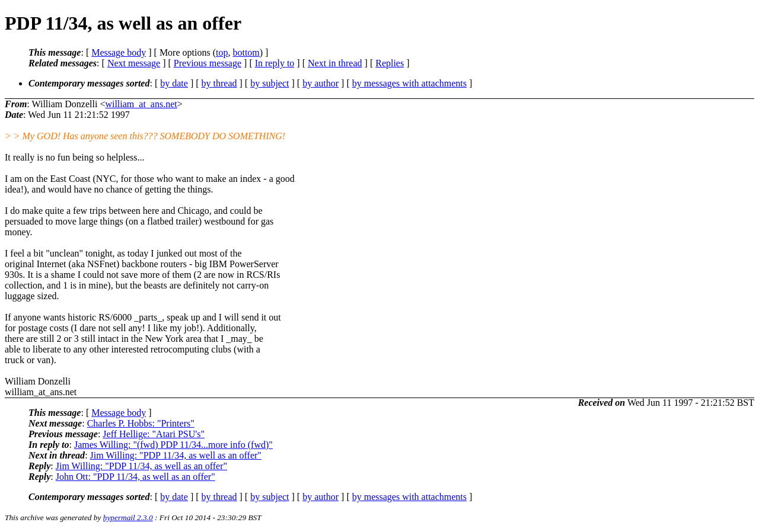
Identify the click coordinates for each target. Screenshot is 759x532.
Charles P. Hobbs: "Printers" (141, 423)
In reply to (275, 63)
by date (174, 83)
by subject (270, 83)
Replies (390, 63)
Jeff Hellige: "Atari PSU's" (154, 434)
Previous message (208, 63)
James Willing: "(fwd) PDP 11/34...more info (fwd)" (173, 445)
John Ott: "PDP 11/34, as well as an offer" (135, 477)
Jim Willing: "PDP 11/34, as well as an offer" (176, 455)
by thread (219, 83)
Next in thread (335, 63)
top (222, 52)
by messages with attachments (409, 83)
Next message (134, 63)
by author (320, 83)
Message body (119, 52)
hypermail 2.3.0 (128, 517)
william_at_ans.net (141, 104)
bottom (246, 52)
